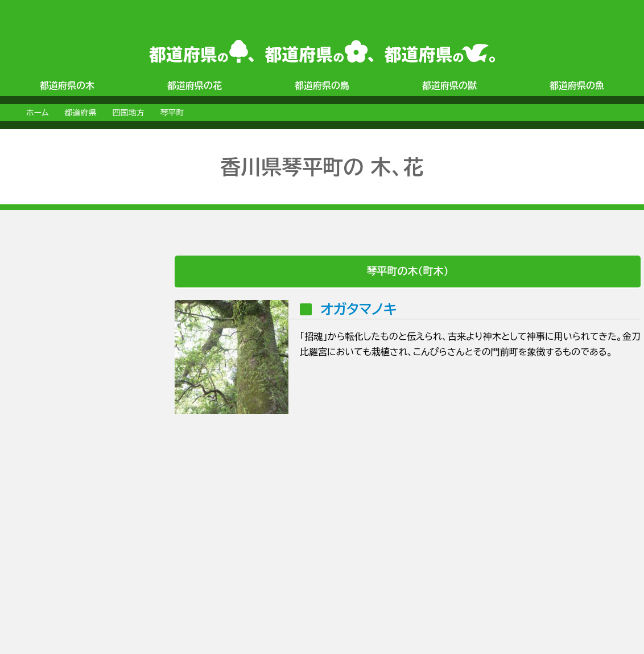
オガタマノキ (358, 309)
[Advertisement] (49, 426)
